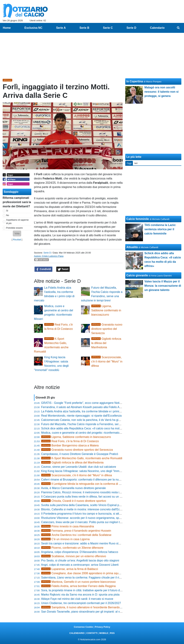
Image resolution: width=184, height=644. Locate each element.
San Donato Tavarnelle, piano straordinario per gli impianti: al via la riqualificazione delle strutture (102, 612)
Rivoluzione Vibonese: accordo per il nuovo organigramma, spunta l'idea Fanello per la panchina (102, 518)
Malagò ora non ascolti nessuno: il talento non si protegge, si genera (161, 92)
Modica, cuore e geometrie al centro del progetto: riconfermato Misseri (85, 433)
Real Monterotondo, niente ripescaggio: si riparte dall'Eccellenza (81, 416)
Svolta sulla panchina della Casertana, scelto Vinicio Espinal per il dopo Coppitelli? (93, 505)
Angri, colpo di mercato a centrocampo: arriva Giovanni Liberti (80, 565)
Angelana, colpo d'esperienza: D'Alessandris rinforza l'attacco (80, 552)
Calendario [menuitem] (157, 28)
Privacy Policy (103, 627)
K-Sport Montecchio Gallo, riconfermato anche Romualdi (82, 458)
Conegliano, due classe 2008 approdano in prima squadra (83, 573)
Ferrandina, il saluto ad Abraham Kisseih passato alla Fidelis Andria (84, 407)
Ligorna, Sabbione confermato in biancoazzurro (106, 310)
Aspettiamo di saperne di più (17, 222)
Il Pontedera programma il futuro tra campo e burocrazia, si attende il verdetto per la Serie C (99, 514)
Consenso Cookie (83, 627)
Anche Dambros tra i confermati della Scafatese (76, 535)
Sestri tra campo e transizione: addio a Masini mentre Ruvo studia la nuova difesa (92, 543)
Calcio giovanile (137, 275)
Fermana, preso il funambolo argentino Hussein (76, 531)
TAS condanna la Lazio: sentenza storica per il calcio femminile (160, 229)
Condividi (44, 269)
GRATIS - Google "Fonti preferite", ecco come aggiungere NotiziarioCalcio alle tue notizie (97, 403)
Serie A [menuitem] (61, 28)
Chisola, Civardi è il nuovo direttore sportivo (74, 501)
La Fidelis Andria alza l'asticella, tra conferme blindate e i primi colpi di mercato (90, 411)
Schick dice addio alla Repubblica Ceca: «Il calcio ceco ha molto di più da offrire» (92, 428)
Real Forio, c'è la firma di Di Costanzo (70, 441)
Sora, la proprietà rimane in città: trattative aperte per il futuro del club (85, 590)
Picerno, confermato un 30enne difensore (72, 548)
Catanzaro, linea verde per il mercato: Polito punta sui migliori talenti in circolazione (93, 522)
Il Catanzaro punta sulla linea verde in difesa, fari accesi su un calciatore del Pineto (93, 497)
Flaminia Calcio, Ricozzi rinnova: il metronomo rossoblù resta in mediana (87, 492)
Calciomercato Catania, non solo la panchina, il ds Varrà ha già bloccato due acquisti (94, 420)
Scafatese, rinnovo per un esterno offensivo (74, 556)
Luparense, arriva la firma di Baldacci (70, 569)
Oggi (129, 163)
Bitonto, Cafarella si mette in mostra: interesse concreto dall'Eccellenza (86, 509)
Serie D (47, 253)
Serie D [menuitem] (131, 28)
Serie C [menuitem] (108, 28)
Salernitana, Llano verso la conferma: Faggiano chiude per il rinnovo (84, 578)
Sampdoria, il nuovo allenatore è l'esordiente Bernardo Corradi (86, 607)
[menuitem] (178, 28)
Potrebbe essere (15, 228)
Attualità (132, 247)
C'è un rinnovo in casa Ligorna (65, 539)
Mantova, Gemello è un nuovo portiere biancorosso (78, 582)
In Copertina (135, 81)
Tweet (63, 269)
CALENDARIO (77, 633)
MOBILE (104, 633)
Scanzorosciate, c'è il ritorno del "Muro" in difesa (107, 361)
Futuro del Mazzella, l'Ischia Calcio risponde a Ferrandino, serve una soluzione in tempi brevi (99, 424)
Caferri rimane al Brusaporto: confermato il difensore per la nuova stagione (88, 480)
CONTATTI (92, 633)
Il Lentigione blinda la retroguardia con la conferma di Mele (83, 484)
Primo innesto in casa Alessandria (68, 526)
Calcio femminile (138, 219)
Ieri (136, 163)
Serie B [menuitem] (84, 28)
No (8, 215)
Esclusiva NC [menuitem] (33, 28)
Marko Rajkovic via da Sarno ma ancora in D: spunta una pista (80, 595)
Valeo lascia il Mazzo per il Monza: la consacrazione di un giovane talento (163, 286)
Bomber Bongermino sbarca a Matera (70, 445)
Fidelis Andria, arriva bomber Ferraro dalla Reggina (78, 586)
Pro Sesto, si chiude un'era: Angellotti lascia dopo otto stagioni (80, 560)
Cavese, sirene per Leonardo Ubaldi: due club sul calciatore (79, 467)
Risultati (17, 240)
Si (7, 211)
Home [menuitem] (7, 28)
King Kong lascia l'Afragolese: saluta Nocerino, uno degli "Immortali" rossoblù (90, 471)
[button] (17, 234)
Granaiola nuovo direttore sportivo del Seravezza (107, 329)
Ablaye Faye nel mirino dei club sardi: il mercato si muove (77, 599)
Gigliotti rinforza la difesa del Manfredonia (106, 343)
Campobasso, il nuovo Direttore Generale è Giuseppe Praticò (80, 454)
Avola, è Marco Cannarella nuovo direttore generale (73, 488)
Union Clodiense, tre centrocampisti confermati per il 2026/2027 (81, 603)
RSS (112, 633)
